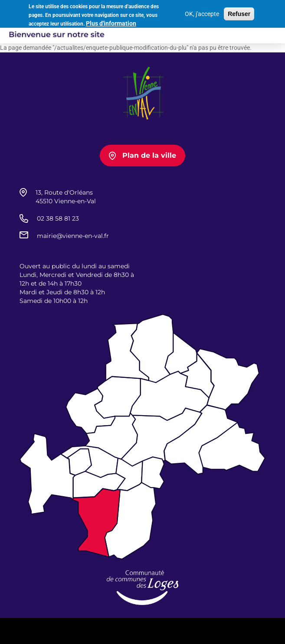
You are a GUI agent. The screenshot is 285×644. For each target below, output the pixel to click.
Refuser (239, 13)
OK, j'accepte (202, 13)
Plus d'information (111, 22)
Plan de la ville (149, 155)
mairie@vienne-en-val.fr (73, 236)
